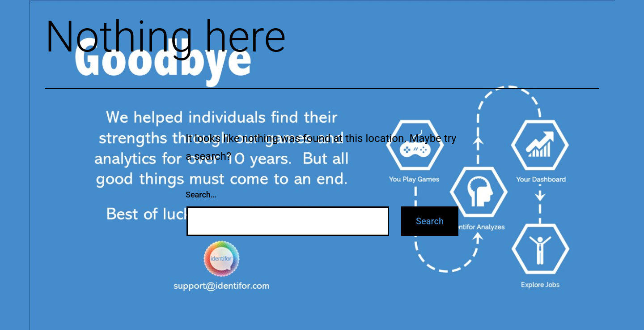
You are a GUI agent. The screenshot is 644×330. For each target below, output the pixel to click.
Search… (201, 195)
